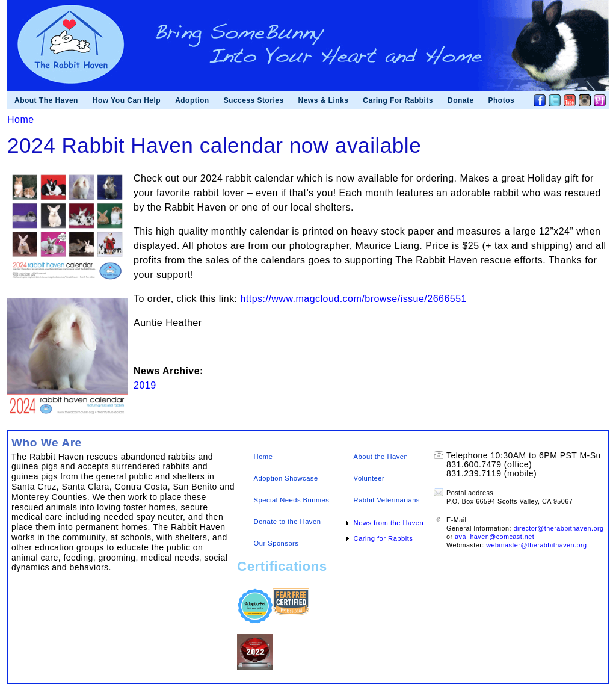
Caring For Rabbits (398, 100)
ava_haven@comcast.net (494, 537)
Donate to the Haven (288, 522)
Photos (502, 100)
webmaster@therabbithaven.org (536, 545)
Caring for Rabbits (383, 538)
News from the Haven (389, 523)
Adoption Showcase (286, 478)
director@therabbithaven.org (559, 528)
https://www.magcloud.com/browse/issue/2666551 (353, 299)
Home (21, 119)
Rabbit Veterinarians (387, 500)
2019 (145, 385)
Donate (461, 100)
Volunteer (369, 478)
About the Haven (381, 457)
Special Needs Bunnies (292, 500)
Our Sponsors (276, 543)
